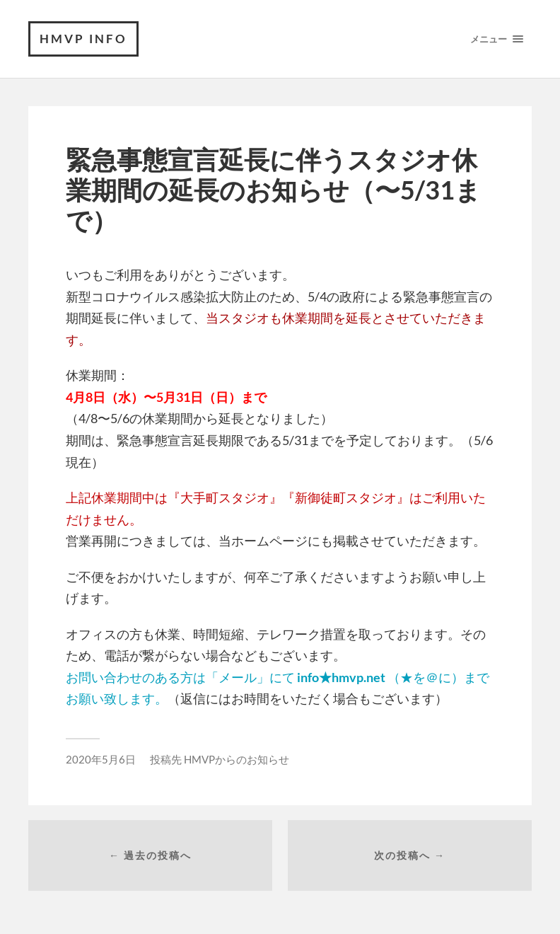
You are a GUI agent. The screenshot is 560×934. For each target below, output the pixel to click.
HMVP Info (83, 39)
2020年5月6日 (101, 759)
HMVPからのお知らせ (237, 759)
